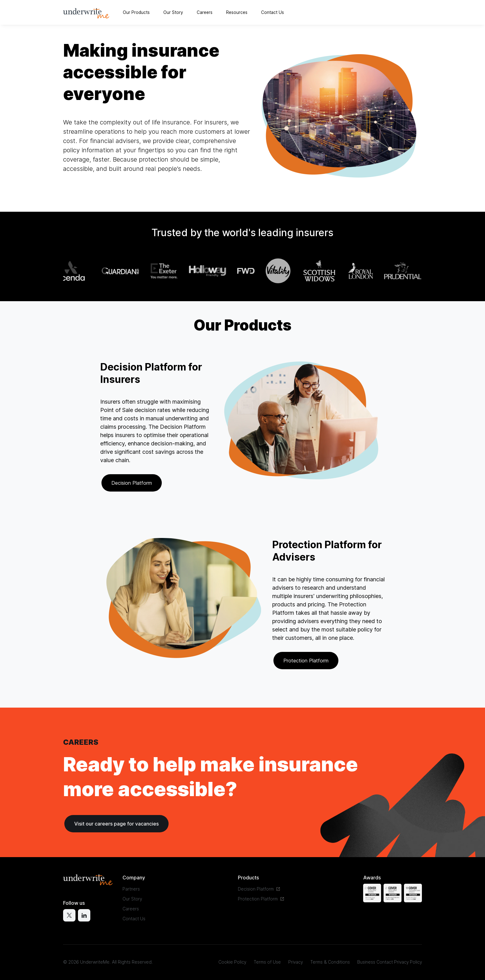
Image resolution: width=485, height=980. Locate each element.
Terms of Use (267, 962)
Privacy (296, 962)
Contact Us (273, 12)
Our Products (136, 12)
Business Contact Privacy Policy (390, 962)
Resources (237, 12)
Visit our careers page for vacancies (116, 824)
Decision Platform (132, 483)
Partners (131, 889)
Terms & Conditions (330, 962)
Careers (205, 12)
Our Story (173, 12)
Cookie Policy (232, 962)
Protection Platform (306, 661)
